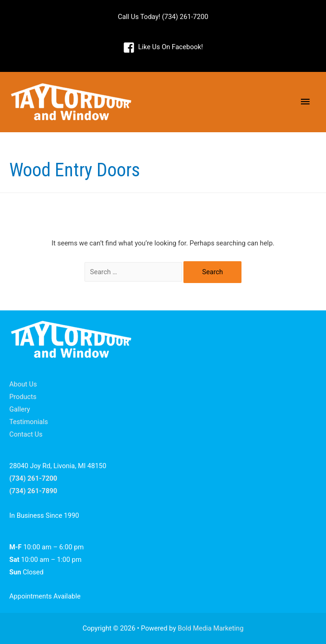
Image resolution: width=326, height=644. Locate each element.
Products (23, 397)
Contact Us (26, 434)
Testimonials (29, 422)
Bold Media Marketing (211, 628)
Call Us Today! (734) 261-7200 (163, 17)
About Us (23, 384)
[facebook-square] (163, 47)
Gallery (20, 409)
